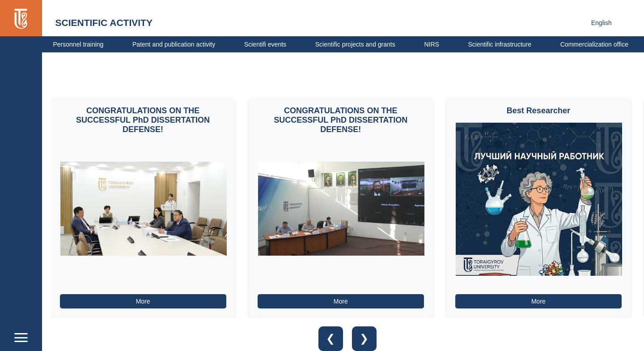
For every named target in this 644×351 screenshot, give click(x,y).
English (602, 23)
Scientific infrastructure (500, 44)
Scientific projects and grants (355, 44)
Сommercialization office (594, 44)
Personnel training (78, 44)
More (143, 301)
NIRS (431, 44)
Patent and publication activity (174, 44)
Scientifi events (265, 44)
